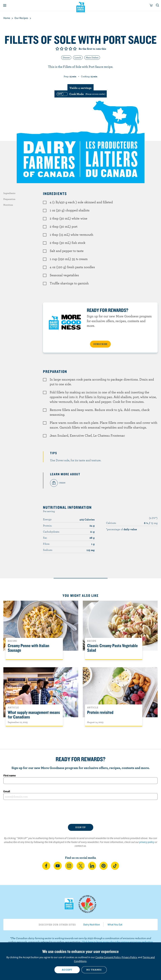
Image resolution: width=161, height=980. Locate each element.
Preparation (9, 199)
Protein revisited (100, 712)
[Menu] (5, 5)
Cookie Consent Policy (108, 957)
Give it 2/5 (62, 49)
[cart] (151, 5)
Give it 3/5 (66, 49)
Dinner (66, 57)
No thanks (94, 970)
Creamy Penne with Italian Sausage (28, 648)
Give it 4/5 (70, 49)
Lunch (78, 57)
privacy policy (147, 842)
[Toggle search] (158, 5)
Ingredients (9, 193)
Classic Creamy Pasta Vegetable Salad (112, 648)
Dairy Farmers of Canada (80, 7)
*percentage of (121, 529)
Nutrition (8, 205)
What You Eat (115, 924)
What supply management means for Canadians (34, 715)
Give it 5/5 (75, 49)
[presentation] (81, 812)
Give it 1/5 (57, 49)
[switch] (81, 94)
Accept (67, 970)
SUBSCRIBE (100, 344)
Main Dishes (92, 57)
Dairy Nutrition (92, 924)
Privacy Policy (129, 957)
